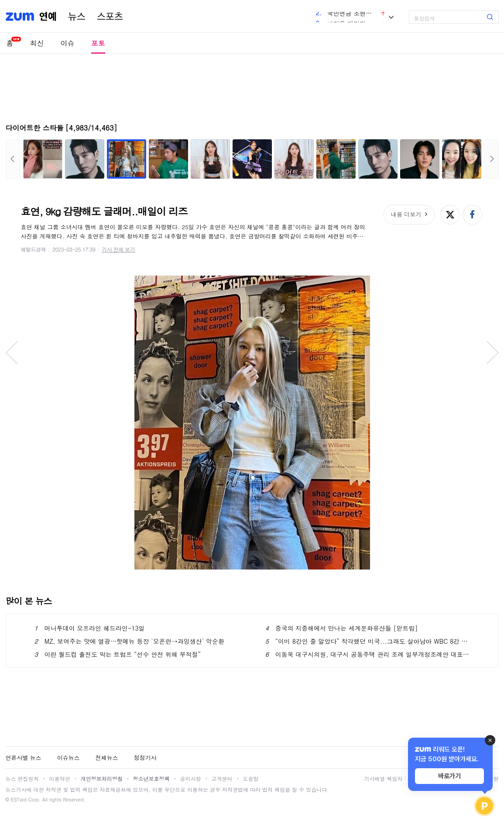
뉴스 (77, 17)
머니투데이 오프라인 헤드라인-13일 (90, 628)
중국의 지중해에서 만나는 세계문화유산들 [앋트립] (342, 628)
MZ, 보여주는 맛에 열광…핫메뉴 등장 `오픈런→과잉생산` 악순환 (130, 641)
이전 (13, 159)
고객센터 (222, 778)
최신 (37, 43)
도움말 (251, 778)
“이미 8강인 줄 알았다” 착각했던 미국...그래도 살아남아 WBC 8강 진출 (368, 641)
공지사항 (191, 778)
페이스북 (472, 215)
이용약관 (60, 778)
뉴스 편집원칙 (22, 778)
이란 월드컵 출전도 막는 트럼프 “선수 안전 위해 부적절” (118, 654)
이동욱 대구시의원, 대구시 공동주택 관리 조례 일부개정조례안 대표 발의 (368, 654)
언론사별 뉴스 (24, 758)
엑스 (450, 215)
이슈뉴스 (69, 758)
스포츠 (110, 17)
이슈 (68, 43)
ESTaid (19, 799)
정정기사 (145, 758)
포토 (98, 43)
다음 (492, 159)
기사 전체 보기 (118, 249)
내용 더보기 (406, 214)
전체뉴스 (107, 758)
